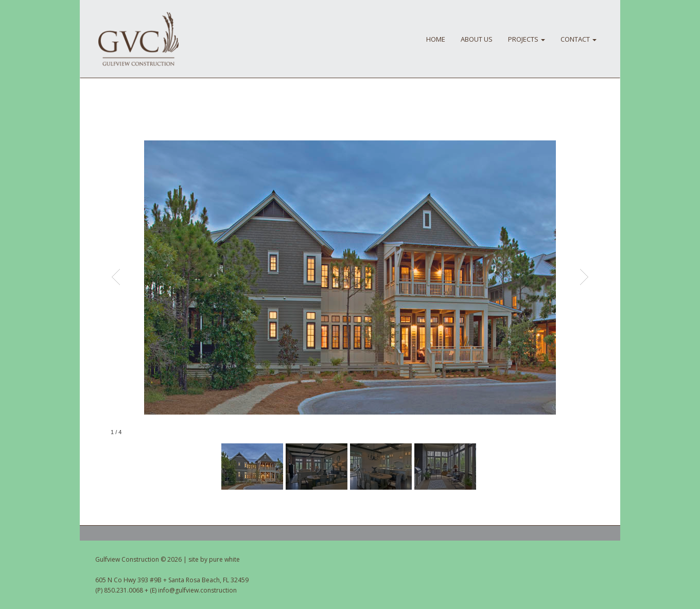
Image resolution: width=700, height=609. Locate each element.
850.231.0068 (124, 590)
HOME (436, 39)
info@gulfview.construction (197, 590)
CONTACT (579, 39)
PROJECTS (527, 39)
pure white (224, 559)
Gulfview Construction (138, 39)
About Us (477, 39)
